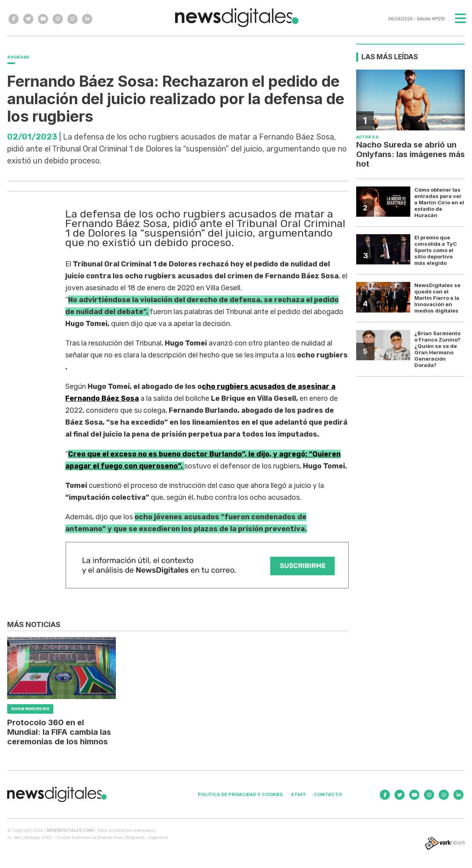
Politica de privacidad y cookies (240, 794)
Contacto (328, 794)
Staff (298, 794)
